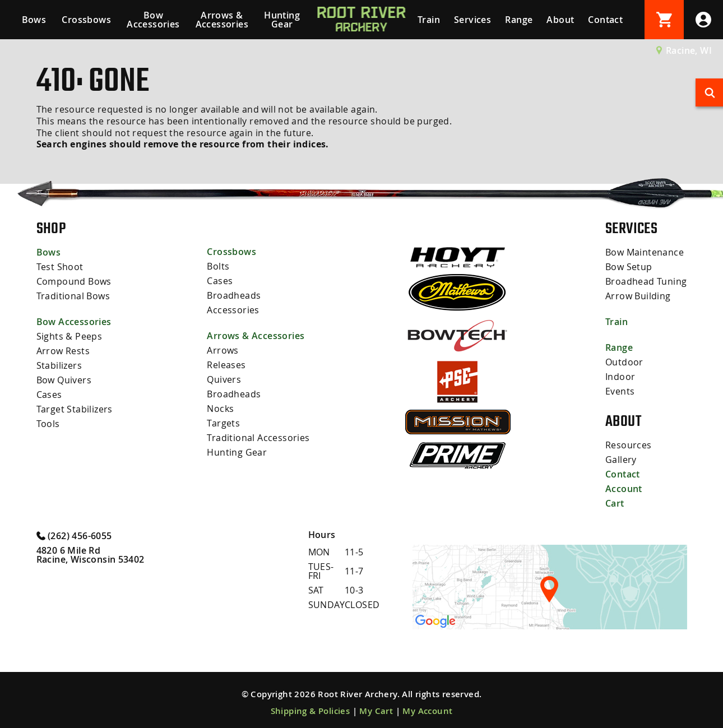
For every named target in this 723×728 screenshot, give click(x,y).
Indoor (620, 377)
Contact (605, 20)
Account (624, 489)
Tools (48, 424)
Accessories (233, 310)
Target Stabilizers (75, 409)
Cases (49, 395)
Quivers (224, 379)
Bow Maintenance (645, 252)
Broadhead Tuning (646, 281)
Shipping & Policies (310, 711)
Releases (226, 365)
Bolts (218, 266)
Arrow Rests (63, 351)
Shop (51, 228)
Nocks (220, 409)
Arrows (223, 350)
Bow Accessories (153, 20)
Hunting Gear (282, 20)
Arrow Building (638, 296)
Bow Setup (629, 267)
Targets (223, 423)
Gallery (621, 460)
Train (429, 20)
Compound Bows (74, 281)
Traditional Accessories (258, 438)
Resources (629, 445)
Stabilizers (59, 365)
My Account (427, 711)
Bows (34, 20)
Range (519, 20)
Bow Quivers (64, 380)
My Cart (376, 711)
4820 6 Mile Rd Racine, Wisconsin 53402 (91, 555)
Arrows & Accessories (222, 20)
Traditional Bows (73, 296)
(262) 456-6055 (74, 535)
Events (620, 391)
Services (472, 20)
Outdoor (624, 362)
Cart (615, 503)
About (560, 20)
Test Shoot (60, 267)
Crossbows (86, 20)
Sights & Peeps (69, 336)
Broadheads (234, 295)
